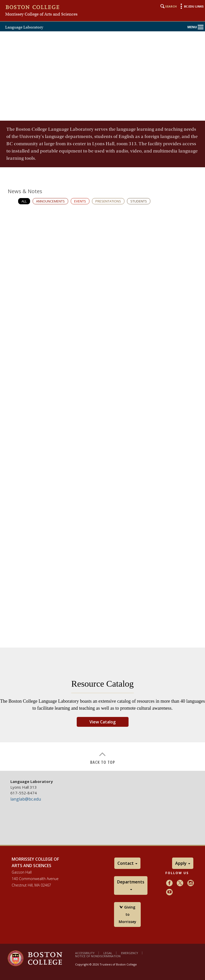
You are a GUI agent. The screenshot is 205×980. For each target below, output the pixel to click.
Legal (108, 953)
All (24, 201)
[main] (102, 446)
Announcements (50, 201)
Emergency (130, 953)
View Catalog (102, 722)
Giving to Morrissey (128, 914)
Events (80, 201)
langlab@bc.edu (26, 799)
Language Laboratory (24, 27)
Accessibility (85, 953)
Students (139, 201)
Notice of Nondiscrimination (98, 956)
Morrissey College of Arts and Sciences (41, 14)
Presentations (108, 201)
